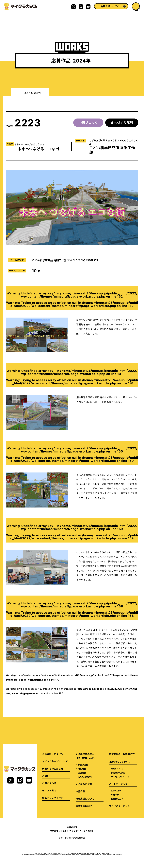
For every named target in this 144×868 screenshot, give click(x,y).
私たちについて (85, 777)
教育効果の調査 (118, 773)
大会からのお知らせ (53, 769)
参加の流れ (83, 765)
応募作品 (80, 791)
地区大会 (82, 769)
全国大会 (82, 773)
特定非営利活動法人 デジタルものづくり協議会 (72, 831)
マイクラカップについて (55, 761)
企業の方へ (116, 790)
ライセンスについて (120, 777)
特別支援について (85, 799)
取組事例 (115, 795)
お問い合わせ (49, 783)
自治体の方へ (117, 799)
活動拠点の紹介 (84, 806)
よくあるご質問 (84, 784)
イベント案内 (49, 790)
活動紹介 (47, 776)
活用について (117, 768)
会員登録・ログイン (111, 6)
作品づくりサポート (53, 798)
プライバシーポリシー (121, 806)
